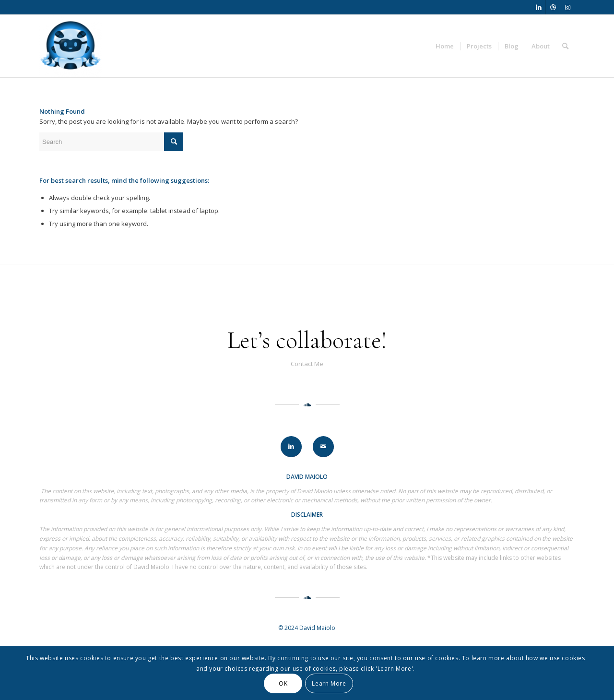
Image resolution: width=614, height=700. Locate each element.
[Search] (565, 46)
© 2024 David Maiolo (307, 628)
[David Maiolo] (71, 46)
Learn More (329, 683)
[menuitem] (445, 46)
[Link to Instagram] (567, 7)
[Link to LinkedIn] (538, 7)
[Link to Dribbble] (553, 7)
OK (283, 683)
